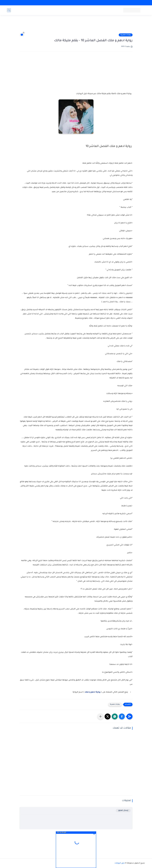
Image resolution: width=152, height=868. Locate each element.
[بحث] (9, 10)
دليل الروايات (120, 863)
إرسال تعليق (123, 810)
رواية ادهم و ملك (93, 692)
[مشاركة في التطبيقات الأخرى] (100, 716)
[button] (122, 716)
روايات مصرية (126, 35)
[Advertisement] (76, 25)
